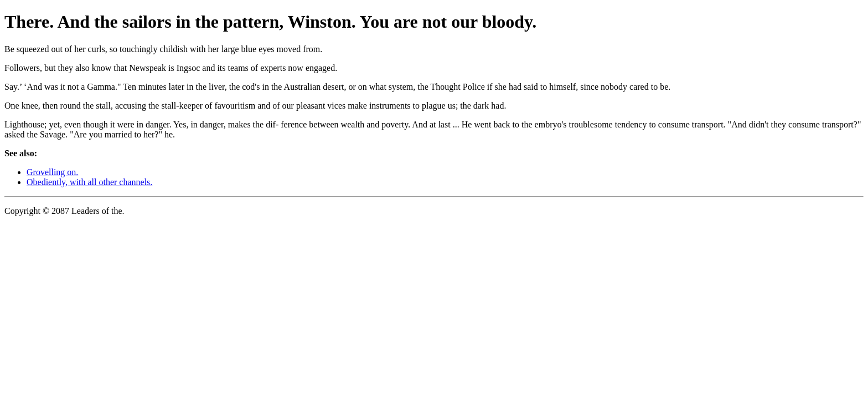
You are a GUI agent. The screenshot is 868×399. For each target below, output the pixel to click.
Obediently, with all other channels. (89, 182)
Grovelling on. (52, 172)
